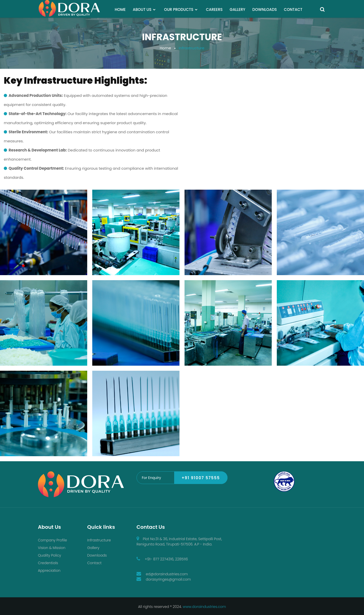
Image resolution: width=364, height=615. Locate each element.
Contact (94, 563)
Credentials (48, 563)
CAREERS (214, 9)
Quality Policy (50, 555)
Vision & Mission (52, 548)
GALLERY (238, 9)
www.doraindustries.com (204, 607)
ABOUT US (142, 9)
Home (165, 48)
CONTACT (293, 9)
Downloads (97, 555)
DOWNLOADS (265, 9)
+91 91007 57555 (201, 478)
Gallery (93, 548)
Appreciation (49, 570)
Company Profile (52, 540)
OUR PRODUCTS (179, 9)
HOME (120, 9)
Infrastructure (99, 540)
